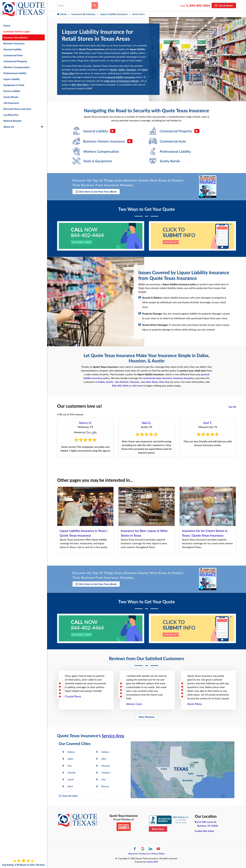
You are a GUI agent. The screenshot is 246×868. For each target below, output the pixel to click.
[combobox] (74, 5)
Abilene (71, 752)
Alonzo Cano (134, 704)
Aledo (70, 759)
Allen (104, 759)
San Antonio (122, 382)
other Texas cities (155, 382)
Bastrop (105, 786)
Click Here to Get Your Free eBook (96, 191)
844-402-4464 (198, 5)
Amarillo (72, 773)
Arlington (106, 773)
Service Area (113, 736)
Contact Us (144, 854)
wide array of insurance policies (121, 81)
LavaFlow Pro (11, 115)
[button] (42, 127)
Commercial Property (15, 61)
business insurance (184, 378)
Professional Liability (15, 73)
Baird (70, 786)
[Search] (95, 5)
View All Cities (70, 796)
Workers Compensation (17, 67)
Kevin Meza (195, 704)
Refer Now (158, 829)
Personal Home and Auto (17, 109)
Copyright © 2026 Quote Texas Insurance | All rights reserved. (148, 858)
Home (62, 14)
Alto (70, 766)
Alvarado (106, 766)
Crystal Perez (73, 696)
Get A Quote (224, 5)
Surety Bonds (11, 97)
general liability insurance (121, 77)
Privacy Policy (158, 854)
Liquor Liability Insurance (114, 14)
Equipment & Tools (14, 85)
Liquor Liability (12, 79)
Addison (105, 752)
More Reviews (146, 717)
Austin (113, 69)
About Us (133, 854)
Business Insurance (14, 43)
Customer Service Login (17, 31)
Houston (131, 69)
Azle (103, 779)
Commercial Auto (13, 55)
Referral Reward (12, 121)
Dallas (122, 69)
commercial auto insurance (157, 378)
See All (232, 407)
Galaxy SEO (152, 862)
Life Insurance (11, 103)
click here (137, 386)
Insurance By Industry (83, 14)
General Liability (13, 49)
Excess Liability (12, 91)
